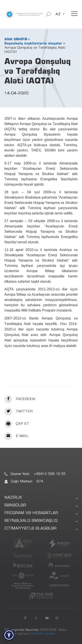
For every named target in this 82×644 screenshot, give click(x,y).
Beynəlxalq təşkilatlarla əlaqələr (33, 44)
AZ (58, 14)
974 (40, 482)
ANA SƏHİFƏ (16, 39)
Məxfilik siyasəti (44, 634)
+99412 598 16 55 (50, 474)
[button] (9, 635)
